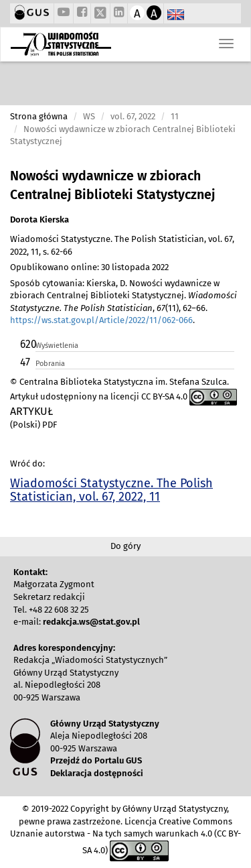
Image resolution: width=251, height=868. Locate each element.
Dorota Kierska (39, 220)
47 (25, 362)
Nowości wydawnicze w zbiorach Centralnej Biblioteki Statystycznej (112, 185)
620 (27, 344)
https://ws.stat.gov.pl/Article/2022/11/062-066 (101, 320)
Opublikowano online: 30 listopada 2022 (89, 267)
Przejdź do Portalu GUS (96, 760)
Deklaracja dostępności (97, 773)
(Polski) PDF (33, 425)
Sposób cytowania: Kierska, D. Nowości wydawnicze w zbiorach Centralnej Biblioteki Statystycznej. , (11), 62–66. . (123, 302)
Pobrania (50, 364)
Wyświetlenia (57, 346)
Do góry (125, 546)
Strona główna (39, 116)
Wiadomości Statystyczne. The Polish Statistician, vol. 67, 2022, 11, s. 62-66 (122, 245)
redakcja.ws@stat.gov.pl (91, 622)
